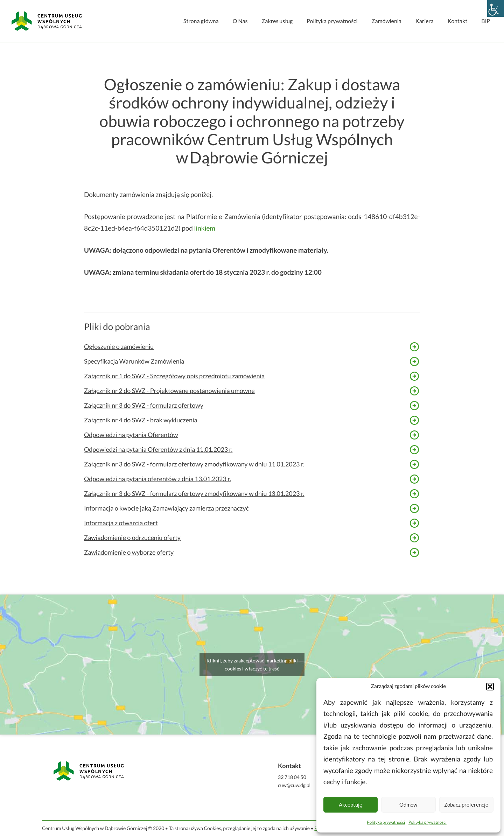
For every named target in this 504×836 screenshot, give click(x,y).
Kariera (425, 21)
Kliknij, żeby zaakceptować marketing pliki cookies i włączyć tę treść (252, 665)
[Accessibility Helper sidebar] (496, 8)
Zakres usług (277, 21)
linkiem (205, 228)
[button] (490, 687)
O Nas (240, 21)
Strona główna (201, 21)
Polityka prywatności (386, 822)
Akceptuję (351, 805)
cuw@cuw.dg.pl (294, 785)
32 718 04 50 (292, 777)
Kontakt (457, 21)
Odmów (408, 805)
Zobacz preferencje (466, 805)
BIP (486, 21)
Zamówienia (386, 21)
